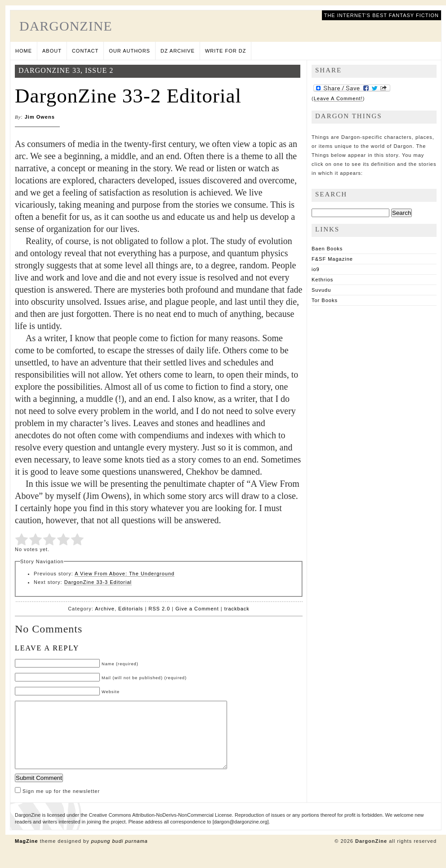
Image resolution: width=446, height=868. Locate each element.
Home (24, 51)
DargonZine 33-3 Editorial (98, 582)
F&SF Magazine (332, 259)
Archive (105, 609)
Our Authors (129, 51)
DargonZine (66, 26)
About (52, 51)
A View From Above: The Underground (125, 574)
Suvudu (321, 290)
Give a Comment (197, 609)
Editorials (131, 609)
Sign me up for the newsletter (57, 805)
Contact (85, 51)
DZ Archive (178, 51)
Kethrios (322, 280)
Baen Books (327, 249)
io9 (316, 269)
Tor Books (325, 300)
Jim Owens (40, 117)
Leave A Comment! (338, 98)
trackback (237, 609)
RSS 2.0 (159, 609)
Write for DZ (225, 51)
